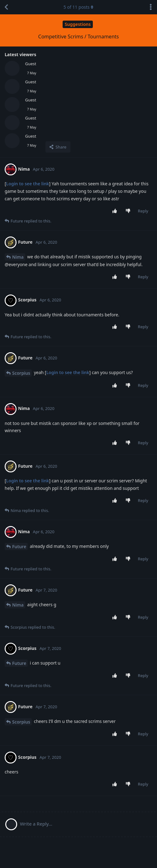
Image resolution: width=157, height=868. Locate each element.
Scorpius (21, 373)
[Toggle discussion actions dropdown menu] (151, 7)
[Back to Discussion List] (6, 7)
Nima (18, 257)
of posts (78, 7)
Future (19, 546)
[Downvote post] (129, 211)
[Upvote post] (116, 211)
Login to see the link (28, 184)
